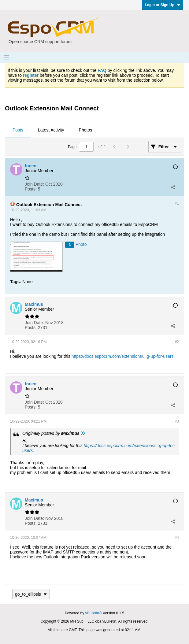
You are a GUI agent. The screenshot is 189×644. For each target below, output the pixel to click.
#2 (177, 342)
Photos (86, 130)
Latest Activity (51, 130)
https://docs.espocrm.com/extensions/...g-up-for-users (123, 356)
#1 (177, 203)
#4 (177, 538)
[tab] (18, 130)
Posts (18, 130)
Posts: (31, 189)
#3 (177, 421)
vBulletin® (94, 613)
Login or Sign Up (163, 5)
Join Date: (34, 184)
